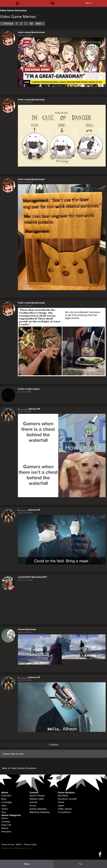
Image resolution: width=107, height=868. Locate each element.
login (13, 754)
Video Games (65, 809)
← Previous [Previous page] (7, 24)
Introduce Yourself (67, 799)
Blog (4, 799)
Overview (6, 796)
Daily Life (6, 825)
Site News (63, 796)
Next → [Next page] (40, 24)
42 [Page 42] (31, 24)
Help (4, 805)
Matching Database (40, 812)
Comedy (6, 822)
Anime (61, 802)
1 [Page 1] (17, 24)
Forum (33, 805)
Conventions (64, 812)
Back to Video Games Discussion (19, 768)
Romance (6, 831)
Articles (33, 802)
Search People (37, 796)
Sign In (89, 3)
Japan (61, 805)
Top (80, 864)
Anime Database (38, 809)
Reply (27, 864)
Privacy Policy (30, 844)
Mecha (5, 828)
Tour (4, 812)
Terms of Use (8, 844)
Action (5, 818)
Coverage (6, 802)
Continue (54, 745)
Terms (5, 809)
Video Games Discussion (13, 10)
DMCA (19, 844)
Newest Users (37, 799)
